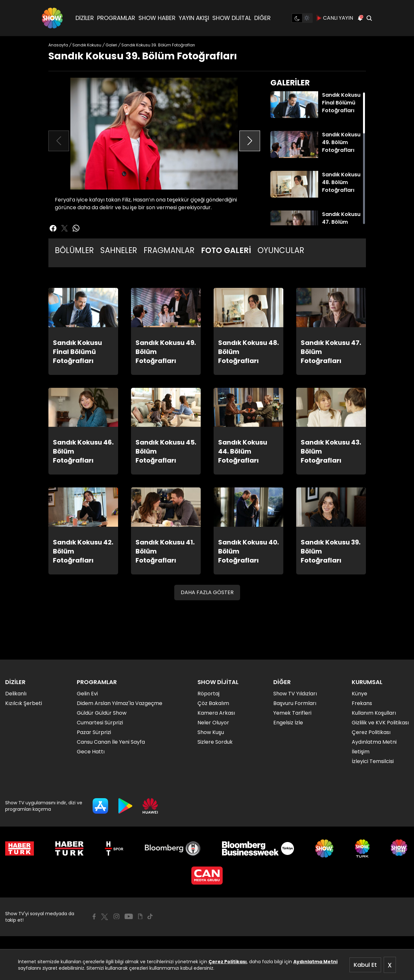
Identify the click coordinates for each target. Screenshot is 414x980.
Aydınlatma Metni (315, 962)
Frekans (362, 703)
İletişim (361, 752)
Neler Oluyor (213, 723)
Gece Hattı (91, 752)
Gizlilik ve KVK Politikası (380, 723)
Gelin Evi (87, 694)
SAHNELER (119, 250)
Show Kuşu (211, 732)
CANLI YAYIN (335, 18)
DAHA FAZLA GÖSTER (207, 592)
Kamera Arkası (216, 713)
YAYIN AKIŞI (194, 18)
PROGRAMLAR (116, 18)
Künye (359, 694)
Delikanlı (16, 694)
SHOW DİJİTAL (232, 18)
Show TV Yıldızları (295, 694)
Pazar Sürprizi (94, 732)
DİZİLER (85, 18)
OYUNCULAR (281, 250)
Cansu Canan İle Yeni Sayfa (111, 742)
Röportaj (208, 694)
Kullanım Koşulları (374, 713)
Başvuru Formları (295, 703)
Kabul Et (365, 965)
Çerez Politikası (228, 962)
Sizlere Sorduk (215, 742)
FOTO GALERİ (226, 250)
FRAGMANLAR (169, 250)
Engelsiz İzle (288, 723)
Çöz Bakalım (213, 703)
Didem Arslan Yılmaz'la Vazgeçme (120, 703)
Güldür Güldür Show (102, 713)
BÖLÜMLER (74, 250)
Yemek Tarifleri (292, 713)
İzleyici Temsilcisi (373, 761)
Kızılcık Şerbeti (24, 703)
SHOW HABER (157, 18)
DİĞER (263, 18)
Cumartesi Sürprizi (100, 723)
